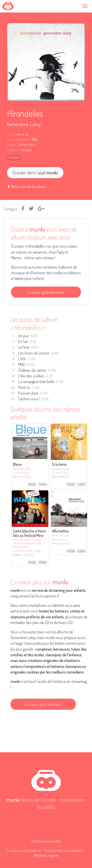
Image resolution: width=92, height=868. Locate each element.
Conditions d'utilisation (24, 850)
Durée (11, 134)
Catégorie (13, 150)
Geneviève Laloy (24, 124)
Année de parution (18, 140)
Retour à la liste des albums (27, 186)
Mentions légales (46, 855)
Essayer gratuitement (46, 292)
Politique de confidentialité (64, 850)
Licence (12, 145)
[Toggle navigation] (86, 6)
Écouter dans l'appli (35, 172)
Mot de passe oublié (46, 841)
